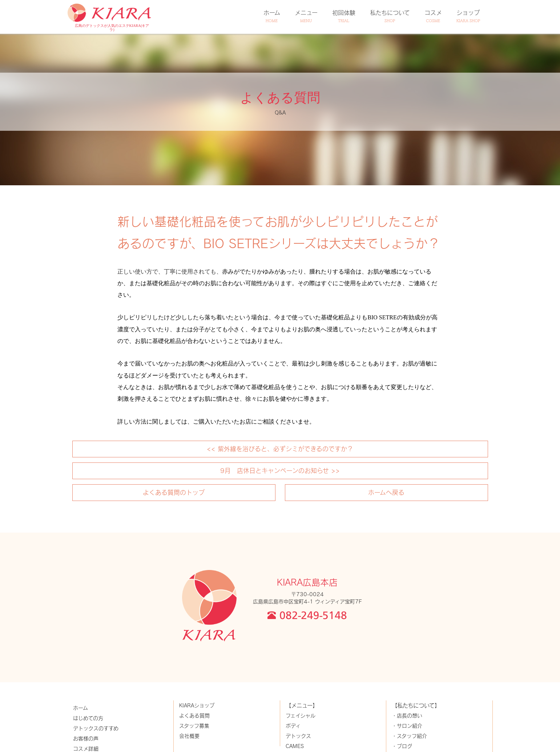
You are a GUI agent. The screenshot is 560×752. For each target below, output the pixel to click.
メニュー (306, 16)
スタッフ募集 (194, 726)
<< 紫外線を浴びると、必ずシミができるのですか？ (280, 449)
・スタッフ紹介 (409, 736)
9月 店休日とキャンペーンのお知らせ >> (280, 470)
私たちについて (390, 16)
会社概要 (189, 736)
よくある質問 (194, 715)
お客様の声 (86, 738)
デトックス (298, 736)
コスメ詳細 (86, 749)
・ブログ (402, 746)
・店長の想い (407, 715)
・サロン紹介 (407, 726)
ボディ (293, 726)
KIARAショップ (197, 705)
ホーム (272, 16)
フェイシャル (301, 715)
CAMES (295, 746)
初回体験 (344, 16)
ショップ (468, 16)
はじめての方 (88, 718)
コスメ (433, 16)
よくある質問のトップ (174, 492)
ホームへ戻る (386, 492)
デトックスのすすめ (96, 728)
